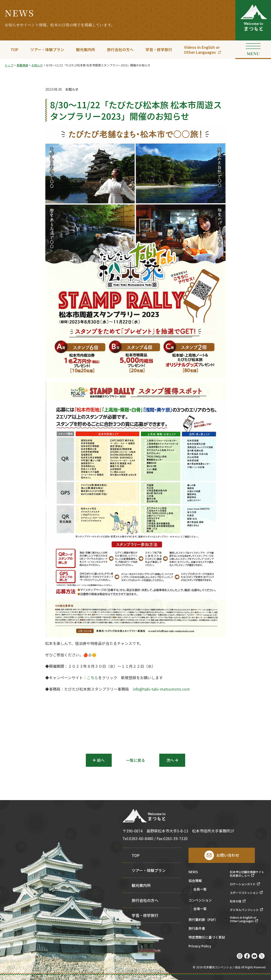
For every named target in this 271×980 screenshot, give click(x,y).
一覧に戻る (135, 760)
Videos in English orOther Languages (202, 50)
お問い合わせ (228, 855)
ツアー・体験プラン (47, 49)
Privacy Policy (200, 946)
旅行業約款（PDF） (203, 920)
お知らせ (72, 89)
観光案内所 (86, 49)
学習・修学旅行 (159, 49)
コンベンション (200, 900)
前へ (101, 760)
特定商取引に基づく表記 (207, 938)
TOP (15, 49)
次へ (170, 760)
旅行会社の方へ (120, 49)
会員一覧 (200, 889)
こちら (92, 679)
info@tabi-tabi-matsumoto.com (161, 690)
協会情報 (195, 881)
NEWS (193, 872)
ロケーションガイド (243, 884)
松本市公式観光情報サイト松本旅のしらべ (247, 874)
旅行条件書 (197, 929)
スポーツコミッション (244, 893)
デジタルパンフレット (244, 910)
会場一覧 (200, 909)
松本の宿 (236, 901)
